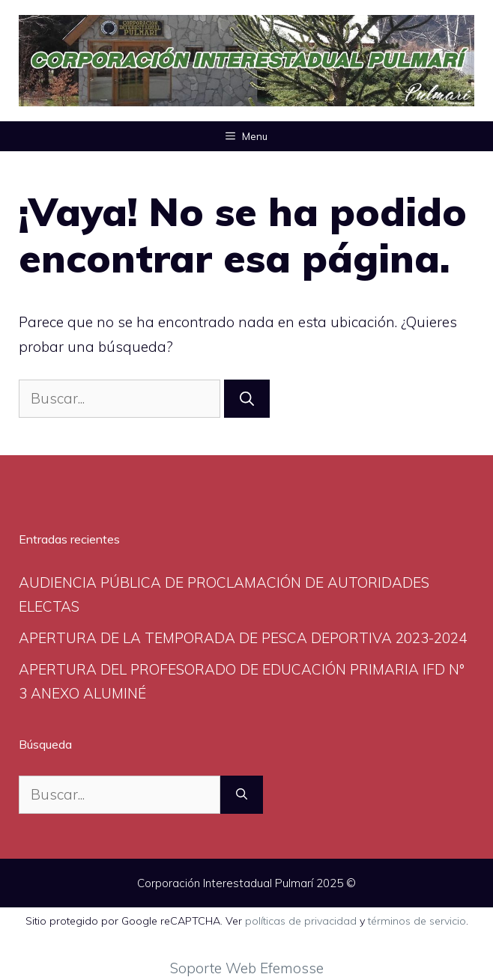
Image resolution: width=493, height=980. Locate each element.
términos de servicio (417, 921)
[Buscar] (247, 399)
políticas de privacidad (301, 921)
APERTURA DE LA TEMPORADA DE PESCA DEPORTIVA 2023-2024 (243, 638)
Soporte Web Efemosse (247, 968)
